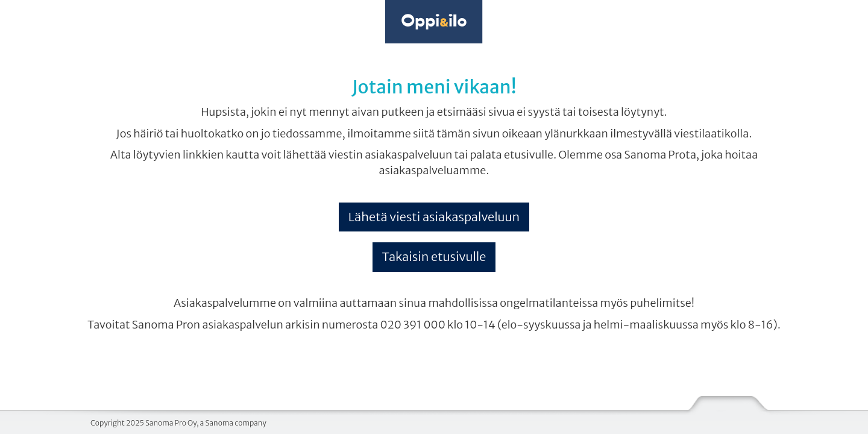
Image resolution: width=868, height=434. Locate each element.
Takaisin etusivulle (434, 256)
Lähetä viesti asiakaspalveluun (434, 217)
